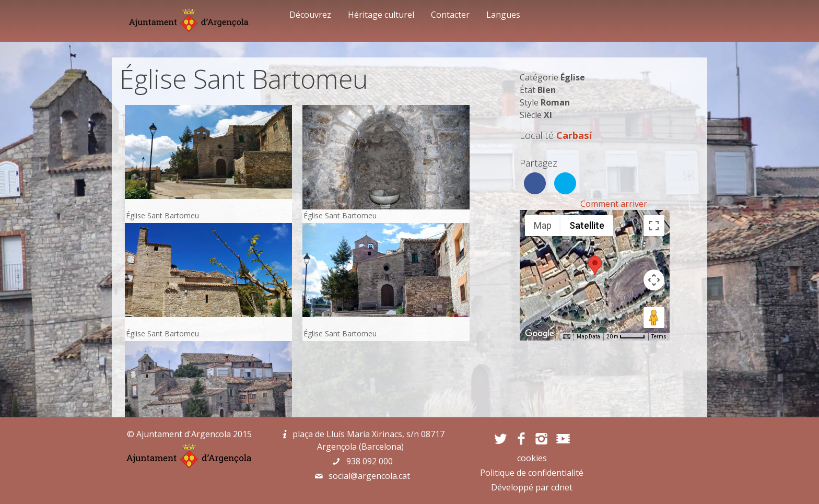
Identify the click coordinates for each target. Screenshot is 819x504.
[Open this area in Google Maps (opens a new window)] (540, 334)
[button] (595, 266)
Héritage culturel (381, 15)
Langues (503, 15)
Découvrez (310, 15)
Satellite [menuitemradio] (587, 225)
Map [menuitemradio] (543, 225)
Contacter (450, 15)
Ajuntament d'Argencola (184, 434)
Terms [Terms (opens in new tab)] (659, 337)
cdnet (562, 487)
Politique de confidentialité (532, 473)
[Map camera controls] (654, 280)
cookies (532, 458)
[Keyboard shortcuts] (567, 337)
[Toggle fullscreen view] (654, 226)
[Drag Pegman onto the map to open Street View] (654, 318)
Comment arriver (614, 204)
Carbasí (574, 135)
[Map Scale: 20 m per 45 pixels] (626, 337)
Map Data (588, 337)
